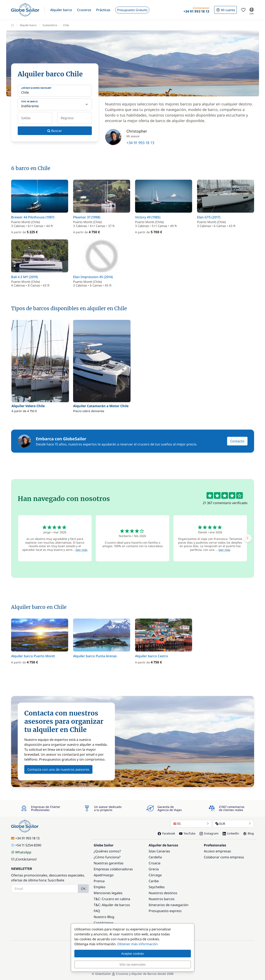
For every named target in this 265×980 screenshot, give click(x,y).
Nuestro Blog (104, 917)
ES (191, 824)
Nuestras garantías (109, 863)
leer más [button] (82, 550)
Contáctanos (104, 923)
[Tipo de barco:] (55, 104)
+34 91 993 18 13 (140, 143)
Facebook (166, 833)
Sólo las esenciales (132, 964)
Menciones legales (108, 893)
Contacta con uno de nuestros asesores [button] (58, 769)
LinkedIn (231, 833)
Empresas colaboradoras (113, 869)
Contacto (237, 441)
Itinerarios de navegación (169, 905)
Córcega (155, 875)
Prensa (99, 881)
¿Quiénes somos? (107, 851)
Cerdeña (155, 857)
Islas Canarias (159, 851)
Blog (249, 833)
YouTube (187, 833)
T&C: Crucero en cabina (112, 899)
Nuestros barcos (162, 899)
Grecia (154, 869)
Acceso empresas (217, 851)
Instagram (209, 833)
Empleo (100, 887)
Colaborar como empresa (224, 857)
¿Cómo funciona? (107, 857)
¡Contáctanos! (24, 859)
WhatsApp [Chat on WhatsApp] (21, 852)
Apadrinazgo (104, 875)
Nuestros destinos (163, 893)
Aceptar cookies (132, 953)
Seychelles (157, 887)
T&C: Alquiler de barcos (112, 905)
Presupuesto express (165, 911)
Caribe (154, 881)
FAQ (97, 911)
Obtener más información (137, 944)
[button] (61, 10)
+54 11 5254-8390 (26, 845)
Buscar (55, 131)
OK (83, 889)
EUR (233, 824)
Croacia (155, 863)
